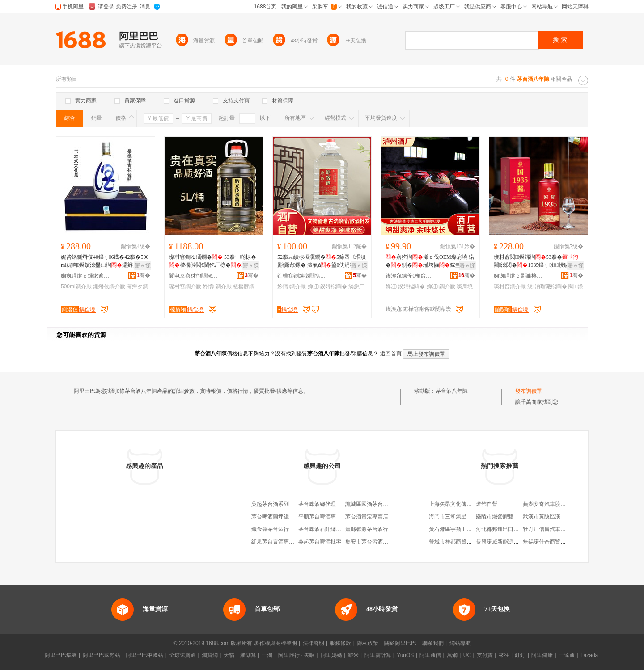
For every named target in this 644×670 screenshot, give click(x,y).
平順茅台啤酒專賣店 (322, 517)
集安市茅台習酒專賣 (369, 542)
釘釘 (520, 655)
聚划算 (248, 655)
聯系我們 (433, 643)
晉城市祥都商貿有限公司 (458, 542)
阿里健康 (542, 655)
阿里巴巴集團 (61, 655)
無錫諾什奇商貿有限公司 (552, 542)
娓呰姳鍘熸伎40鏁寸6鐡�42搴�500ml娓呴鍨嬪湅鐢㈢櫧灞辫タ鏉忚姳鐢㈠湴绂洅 (105, 261)
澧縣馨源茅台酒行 (367, 529)
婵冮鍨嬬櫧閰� (327, 287)
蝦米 (353, 655)
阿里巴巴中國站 (144, 655)
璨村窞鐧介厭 (185, 287)
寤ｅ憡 (143, 265)
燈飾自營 (487, 504)
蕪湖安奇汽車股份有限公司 (555, 504)
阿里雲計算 (378, 655)
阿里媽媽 (331, 655)
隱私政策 (368, 643)
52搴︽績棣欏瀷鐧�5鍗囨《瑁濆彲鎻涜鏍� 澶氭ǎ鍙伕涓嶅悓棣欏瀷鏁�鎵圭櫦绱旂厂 (322, 261)
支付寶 (485, 655)
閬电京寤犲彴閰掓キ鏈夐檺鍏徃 (194, 276)
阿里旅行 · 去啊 (297, 655)
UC (467, 655)
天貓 (229, 655)
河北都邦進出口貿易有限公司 (511, 529)
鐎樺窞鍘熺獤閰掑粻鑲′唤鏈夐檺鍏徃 (302, 276)
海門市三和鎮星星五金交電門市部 (469, 517)
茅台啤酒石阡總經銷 (322, 529)
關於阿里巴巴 (400, 643)
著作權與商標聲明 (275, 643)
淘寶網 (210, 655)
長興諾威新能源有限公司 (505, 542)
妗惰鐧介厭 (217, 287)
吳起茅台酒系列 (270, 504)
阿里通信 (430, 655)
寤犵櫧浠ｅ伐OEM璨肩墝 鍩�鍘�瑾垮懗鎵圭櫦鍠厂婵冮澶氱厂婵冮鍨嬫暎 (430, 261)
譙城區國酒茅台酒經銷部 (375, 504)
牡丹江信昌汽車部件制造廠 (555, 529)
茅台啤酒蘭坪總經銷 (275, 517)
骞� (143, 275)
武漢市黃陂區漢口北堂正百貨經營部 (566, 517)
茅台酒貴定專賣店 (367, 517)
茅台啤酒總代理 (317, 504)
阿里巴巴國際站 (102, 655)
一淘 (267, 655)
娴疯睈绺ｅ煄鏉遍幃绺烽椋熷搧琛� (85, 276)
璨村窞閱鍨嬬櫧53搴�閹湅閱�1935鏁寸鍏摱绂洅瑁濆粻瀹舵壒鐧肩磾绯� (538, 261)
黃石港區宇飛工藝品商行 (458, 529)
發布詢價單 (529, 391)
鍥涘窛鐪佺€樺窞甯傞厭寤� (410, 276)
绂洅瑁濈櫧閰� (547, 287)
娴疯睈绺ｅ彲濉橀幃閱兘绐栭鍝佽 (518, 276)
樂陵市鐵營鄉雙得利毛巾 (505, 517)
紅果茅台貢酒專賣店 (275, 542)
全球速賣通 (182, 655)
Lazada (589, 655)
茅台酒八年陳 (452, 391)
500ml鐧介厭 (76, 287)
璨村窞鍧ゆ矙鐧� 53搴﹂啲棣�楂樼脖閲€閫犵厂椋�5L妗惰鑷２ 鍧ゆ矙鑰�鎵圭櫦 (214, 261)
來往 (504, 655)
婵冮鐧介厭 (441, 287)
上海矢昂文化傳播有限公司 (461, 504)
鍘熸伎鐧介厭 (109, 287)
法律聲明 (314, 643)
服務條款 (340, 643)
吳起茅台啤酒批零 (320, 542)
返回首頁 (391, 354)
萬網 (452, 655)
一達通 (567, 655)
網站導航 (460, 643)
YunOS (405, 655)
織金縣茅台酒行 (270, 529)
